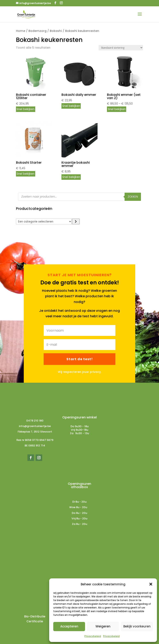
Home (21, 31)
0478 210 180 (35, 421)
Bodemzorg (37, 31)
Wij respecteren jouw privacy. (80, 372)
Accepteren (69, 626)
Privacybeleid (93, 636)
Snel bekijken (26, 109)
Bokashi (56, 31)
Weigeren (103, 626)
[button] (151, 584)
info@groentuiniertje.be (35, 426)
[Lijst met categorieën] (44, 221)
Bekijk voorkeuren (137, 626)
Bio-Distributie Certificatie (35, 619)
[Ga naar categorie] (76, 222)
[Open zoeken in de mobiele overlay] (79, 197)
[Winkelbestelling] (121, 48)
